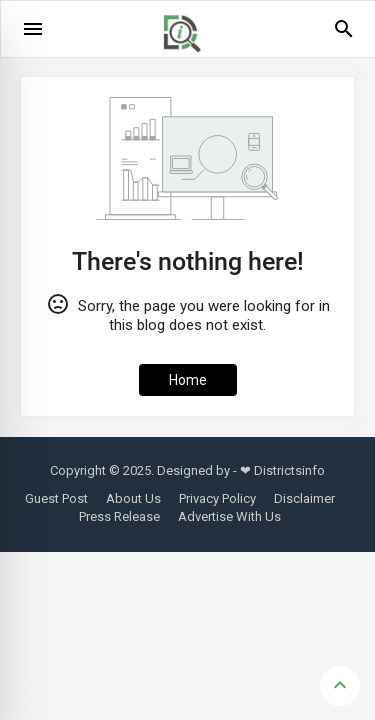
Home (188, 380)
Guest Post (56, 498)
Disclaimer (304, 498)
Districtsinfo (289, 470)
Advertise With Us (229, 516)
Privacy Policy (217, 498)
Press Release (119, 516)
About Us (133, 498)
